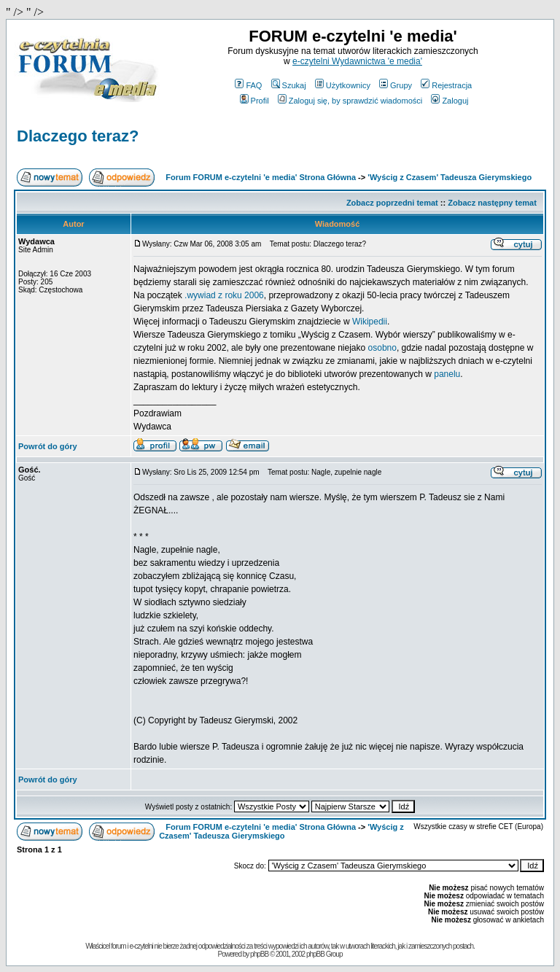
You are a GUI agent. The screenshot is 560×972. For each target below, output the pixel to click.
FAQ (248, 85)
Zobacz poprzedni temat (392, 203)
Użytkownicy (343, 85)
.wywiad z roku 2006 (224, 295)
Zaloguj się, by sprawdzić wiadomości (350, 101)
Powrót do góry (48, 446)
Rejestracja (446, 85)
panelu (447, 374)
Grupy (396, 85)
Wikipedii (370, 322)
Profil (254, 101)
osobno (382, 348)
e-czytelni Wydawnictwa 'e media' (357, 61)
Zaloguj (450, 101)
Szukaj (289, 85)
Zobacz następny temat (492, 203)
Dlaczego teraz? (78, 136)
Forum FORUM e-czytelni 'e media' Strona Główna (261, 177)
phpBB (259, 954)
